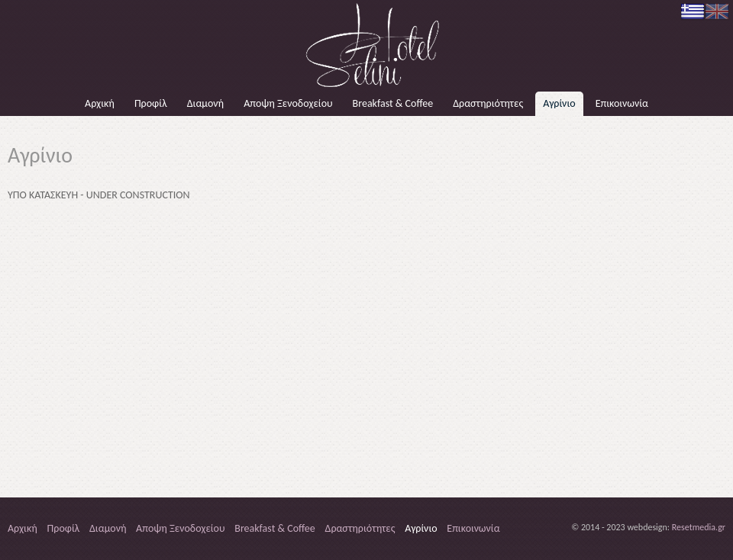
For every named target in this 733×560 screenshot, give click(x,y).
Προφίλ (151, 103)
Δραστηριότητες (488, 103)
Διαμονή (205, 103)
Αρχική (100, 103)
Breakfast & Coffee (393, 103)
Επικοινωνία (622, 103)
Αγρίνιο (559, 103)
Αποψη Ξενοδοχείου (288, 103)
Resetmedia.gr (699, 527)
